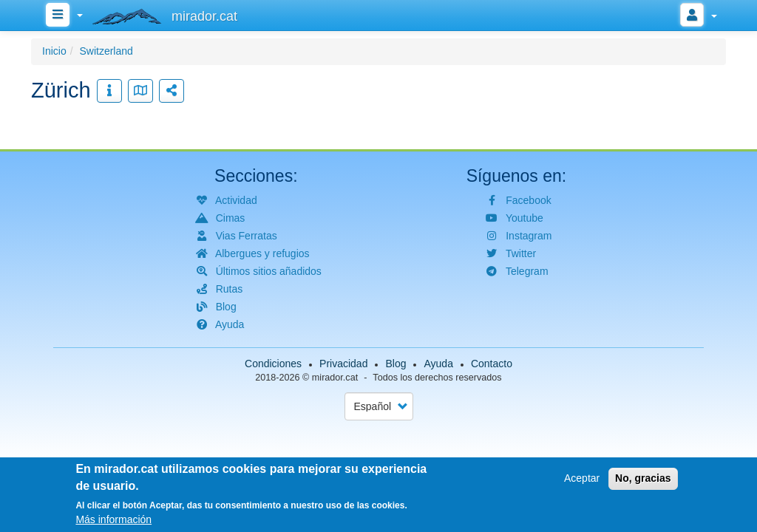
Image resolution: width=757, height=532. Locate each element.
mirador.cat (335, 378)
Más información (113, 522)
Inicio (54, 51)
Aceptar (582, 481)
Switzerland (106, 51)
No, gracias (643, 481)
